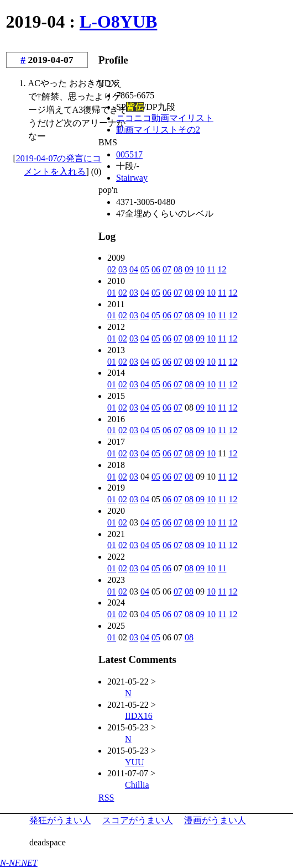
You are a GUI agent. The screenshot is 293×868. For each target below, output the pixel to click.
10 (200, 269)
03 (123, 269)
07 (167, 269)
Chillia (137, 785)
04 (134, 269)
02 (112, 269)
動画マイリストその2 (158, 130)
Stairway (132, 178)
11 (211, 269)
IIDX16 (139, 716)
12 (222, 269)
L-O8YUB (118, 22)
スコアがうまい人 (138, 820)
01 (112, 293)
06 (156, 269)
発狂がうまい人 (60, 820)
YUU (135, 762)
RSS (106, 798)
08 (178, 269)
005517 (129, 154)
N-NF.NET (19, 863)
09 (189, 269)
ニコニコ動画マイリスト (165, 118)
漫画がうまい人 (215, 820)
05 (145, 269)
